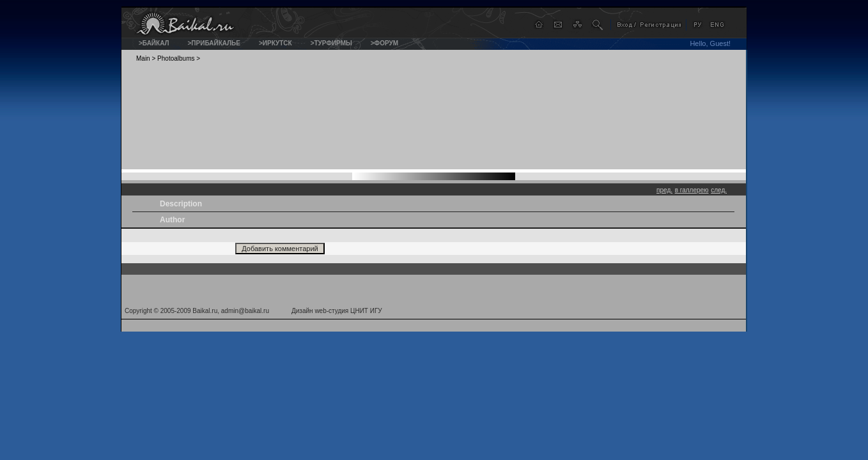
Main (143, 58)
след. (719, 190)
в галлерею (692, 190)
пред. (664, 190)
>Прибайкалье (214, 43)
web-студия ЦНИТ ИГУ (348, 311)
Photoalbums (176, 58)
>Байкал (154, 43)
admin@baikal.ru (245, 311)
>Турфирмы (331, 43)
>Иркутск (275, 43)
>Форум (384, 43)
